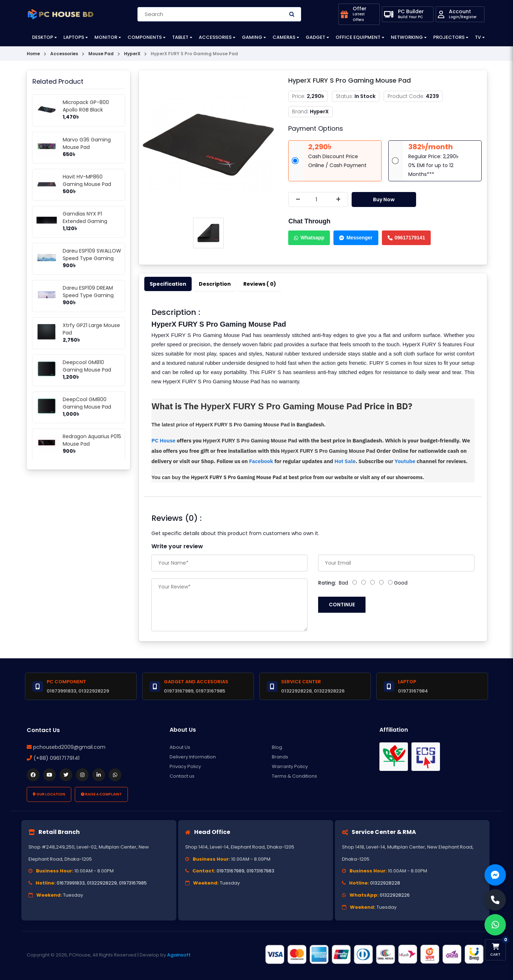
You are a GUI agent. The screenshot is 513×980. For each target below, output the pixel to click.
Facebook (262, 461)
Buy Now (384, 199)
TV (478, 37)
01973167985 (133, 883)
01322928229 (102, 883)
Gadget (315, 37)
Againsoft (179, 955)
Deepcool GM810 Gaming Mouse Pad (87, 366)
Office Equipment (358, 37)
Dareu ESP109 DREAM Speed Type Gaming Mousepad (88, 295)
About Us (180, 747)
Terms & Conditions (294, 776)
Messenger (356, 238)
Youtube (406, 461)
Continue (342, 605)
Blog (277, 747)
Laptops (74, 37)
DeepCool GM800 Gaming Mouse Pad (87, 403)
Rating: (327, 583)
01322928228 (385, 883)
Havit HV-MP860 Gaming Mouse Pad (87, 180)
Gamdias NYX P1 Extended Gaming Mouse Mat (85, 221)
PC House (163, 440)
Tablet (180, 37)
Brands (280, 757)
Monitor (106, 37)
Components (145, 37)
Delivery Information (193, 757)
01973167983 (260, 871)
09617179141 (406, 238)
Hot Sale (345, 461)
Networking (407, 37)
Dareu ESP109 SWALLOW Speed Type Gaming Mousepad (92, 258)
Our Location (49, 794)
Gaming (252, 37)
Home (33, 54)
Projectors (449, 37)
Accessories (215, 37)
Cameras (284, 37)
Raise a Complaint (101, 794)
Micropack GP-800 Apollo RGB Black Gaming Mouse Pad (87, 110)
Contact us (182, 776)
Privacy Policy (185, 766)
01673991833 (71, 883)
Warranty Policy (290, 766)
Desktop (43, 37)
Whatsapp (309, 238)
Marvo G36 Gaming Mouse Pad (87, 143)
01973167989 (230, 871)
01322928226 (395, 895)
